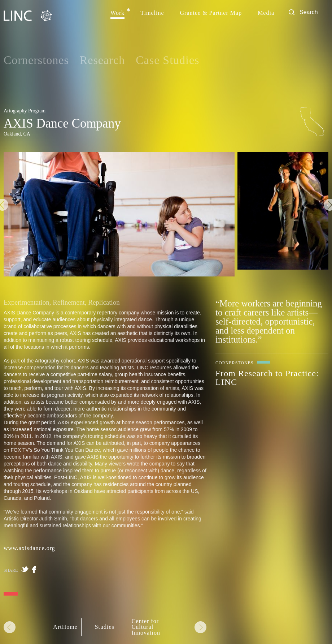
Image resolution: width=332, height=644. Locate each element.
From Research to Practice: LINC (267, 378)
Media (266, 13)
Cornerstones (36, 60)
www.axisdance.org (29, 548)
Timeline (152, 13)
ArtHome (65, 627)
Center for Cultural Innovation (146, 627)
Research (102, 60)
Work (117, 13)
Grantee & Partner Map (211, 13)
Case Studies (167, 60)
